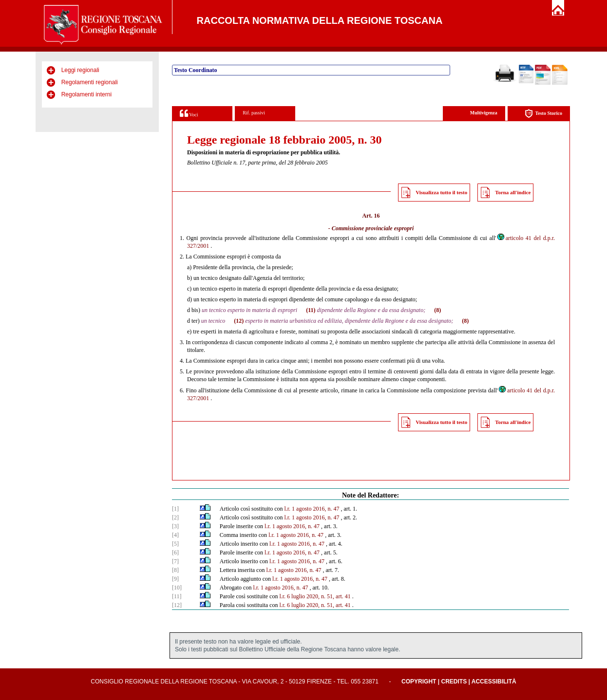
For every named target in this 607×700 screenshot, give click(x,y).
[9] (175, 579)
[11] (177, 596)
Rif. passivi (254, 113)
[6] (175, 553)
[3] (175, 526)
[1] (175, 509)
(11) (311, 310)
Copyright (419, 682)
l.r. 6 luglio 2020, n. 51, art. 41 (315, 596)
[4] (175, 535)
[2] (175, 517)
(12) (239, 321)
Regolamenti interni (86, 94)
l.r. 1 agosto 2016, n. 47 (312, 509)
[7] (175, 561)
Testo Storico (543, 114)
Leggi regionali (80, 70)
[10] (177, 588)
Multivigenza (484, 113)
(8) (437, 310)
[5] (175, 544)
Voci (189, 113)
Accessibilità (494, 682)
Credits (454, 682)
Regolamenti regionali (90, 82)
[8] (175, 570)
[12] (177, 605)
